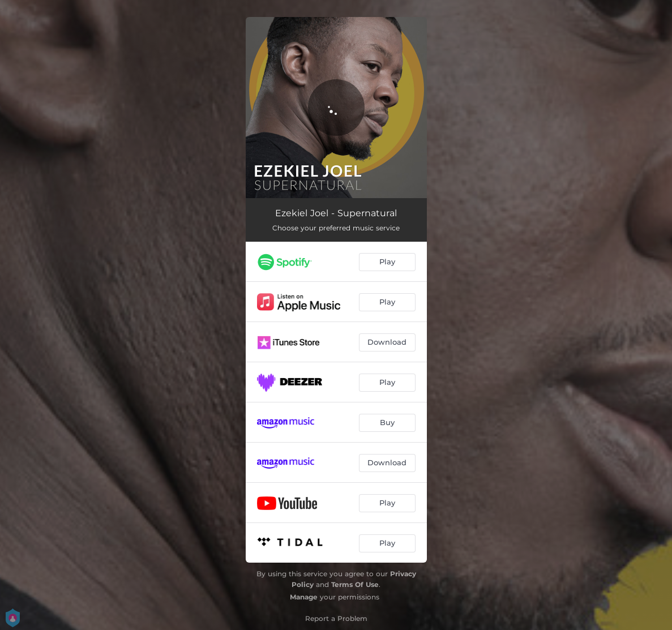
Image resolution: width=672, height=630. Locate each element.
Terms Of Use (355, 584)
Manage (304, 597)
